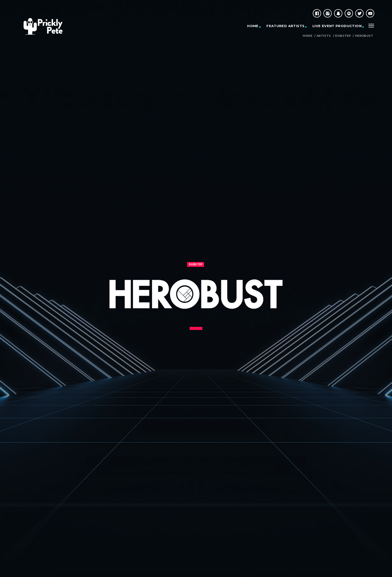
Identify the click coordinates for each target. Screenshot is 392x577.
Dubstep (343, 36)
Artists (324, 36)
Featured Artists (285, 26)
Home (308, 36)
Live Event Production (337, 26)
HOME (253, 26)
